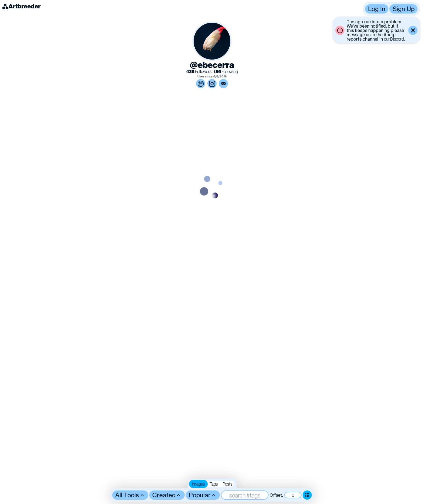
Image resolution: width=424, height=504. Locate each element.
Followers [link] (199, 72)
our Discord (394, 39)
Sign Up (404, 9)
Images (198, 484)
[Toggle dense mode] (307, 495)
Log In (377, 9)
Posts (227, 484)
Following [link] (226, 72)
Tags (214, 484)
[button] (391, 9)
